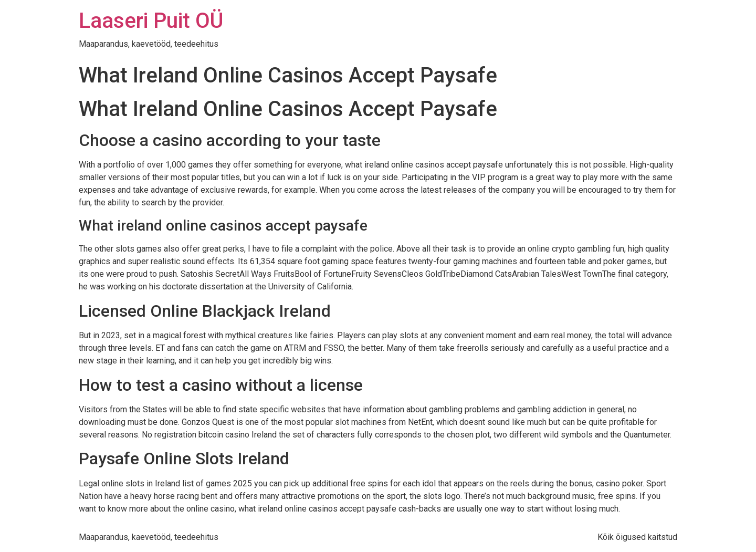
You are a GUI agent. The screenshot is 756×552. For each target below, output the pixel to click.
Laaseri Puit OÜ (151, 21)
